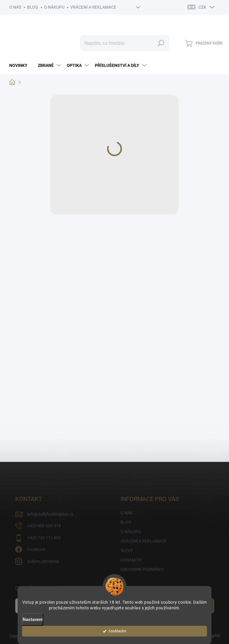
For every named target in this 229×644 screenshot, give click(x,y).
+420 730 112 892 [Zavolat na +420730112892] (44, 538)
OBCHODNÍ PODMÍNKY (142, 569)
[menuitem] (21, 65)
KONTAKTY (131, 560)
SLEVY (127, 551)
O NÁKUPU (54, 7)
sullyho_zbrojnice (43, 561)
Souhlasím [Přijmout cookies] (117, 631)
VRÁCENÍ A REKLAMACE (93, 7)
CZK (202, 7)
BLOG (33, 7)
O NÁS (15, 7)
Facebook (36, 549)
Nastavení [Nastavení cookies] (33, 620)
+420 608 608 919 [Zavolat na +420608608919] (44, 526)
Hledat (161, 43)
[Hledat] (125, 43)
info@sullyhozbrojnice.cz (50, 514)
